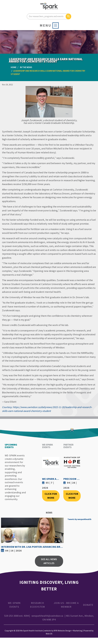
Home (14, 67)
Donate (88, 605)
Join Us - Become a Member (66, 605)
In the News (26, 67)
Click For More (51, 496)
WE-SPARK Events (14, 605)
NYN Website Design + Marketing (68, 631)
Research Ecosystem (37, 605)
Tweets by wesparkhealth (79, 519)
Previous (4, 535)
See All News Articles (49, 561)
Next (61, 535)
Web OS (49, 634)
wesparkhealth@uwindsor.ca (47, 616)
